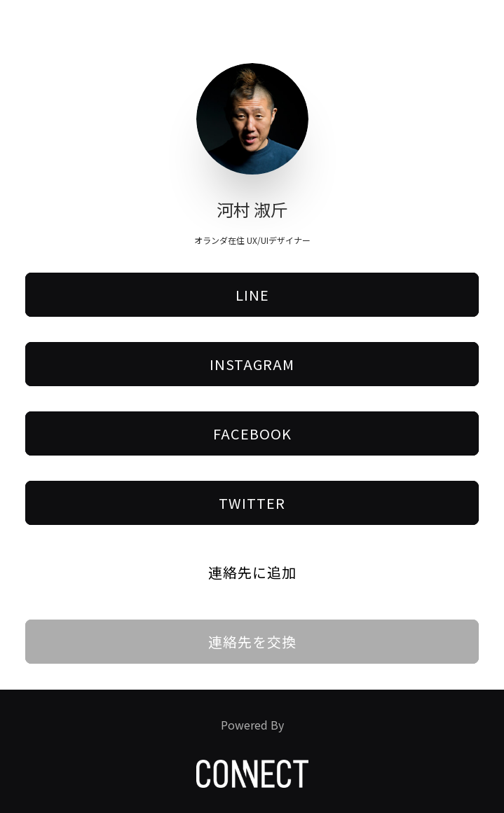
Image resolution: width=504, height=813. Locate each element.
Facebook (252, 433)
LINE (252, 295)
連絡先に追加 (252, 572)
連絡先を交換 (252, 642)
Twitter (252, 503)
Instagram (252, 364)
